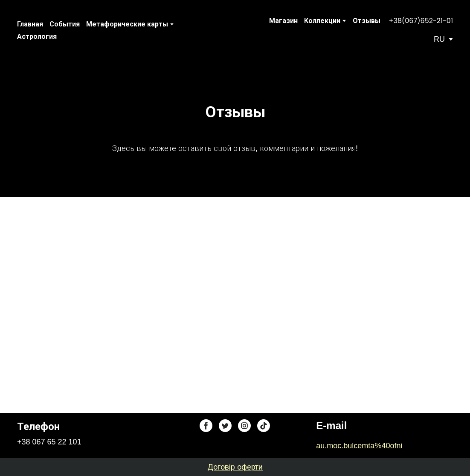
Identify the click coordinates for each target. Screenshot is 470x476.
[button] (421, 21)
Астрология (37, 36)
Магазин (283, 21)
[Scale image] (126, 295)
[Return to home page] (224, 30)
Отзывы (367, 21)
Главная (30, 24)
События (65, 24)
